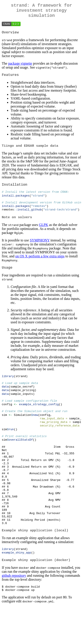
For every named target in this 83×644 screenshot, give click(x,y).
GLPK (44, 233)
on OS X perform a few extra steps (40, 265)
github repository (14, 611)
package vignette (20, 67)
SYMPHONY (40, 249)
